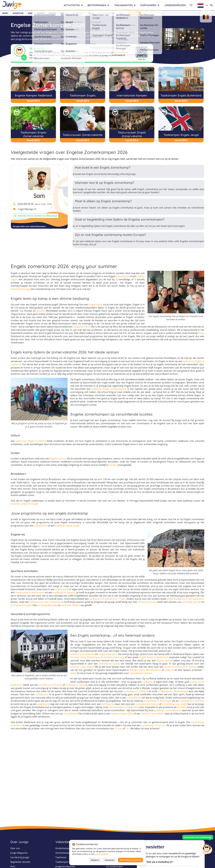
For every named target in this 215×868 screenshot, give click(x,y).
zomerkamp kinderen (147, 704)
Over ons (15, 848)
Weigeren (95, 860)
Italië (201, 333)
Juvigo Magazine (19, 853)
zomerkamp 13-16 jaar (153, 725)
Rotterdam (107, 657)
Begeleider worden (20, 862)
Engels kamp (96, 305)
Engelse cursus (58, 459)
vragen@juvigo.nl (79, 55)
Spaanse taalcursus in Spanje (180, 667)
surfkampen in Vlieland (136, 691)
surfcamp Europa (147, 602)
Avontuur (18, 13)
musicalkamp (70, 714)
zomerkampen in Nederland (124, 707)
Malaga (133, 670)
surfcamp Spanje (191, 602)
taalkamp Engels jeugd (67, 526)
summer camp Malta (152, 714)
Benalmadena (153, 670)
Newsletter (134, 13)
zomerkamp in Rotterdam (158, 701)
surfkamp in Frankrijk (51, 685)
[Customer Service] (207, 849)
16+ (127, 728)
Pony (91, 13)
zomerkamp (122, 276)
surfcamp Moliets (71, 605)
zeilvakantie (42, 694)
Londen (113, 465)
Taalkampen (62, 862)
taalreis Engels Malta (122, 714)
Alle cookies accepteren (130, 860)
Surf (30, 13)
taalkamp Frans (81, 327)
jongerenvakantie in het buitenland (185, 599)
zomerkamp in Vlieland (191, 701)
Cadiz (142, 670)
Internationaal (107, 13)
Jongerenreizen (175, 5)
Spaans (41, 13)
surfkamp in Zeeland (64, 592)
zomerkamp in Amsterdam (30, 592)
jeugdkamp (43, 704)
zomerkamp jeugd (20, 289)
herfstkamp (108, 704)
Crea (122, 13)
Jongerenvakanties (65, 866)
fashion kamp (164, 661)
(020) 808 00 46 (121, 52)
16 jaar (118, 728)
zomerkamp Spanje (109, 664)
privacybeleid (101, 854)
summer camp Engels (82, 667)
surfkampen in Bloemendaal (173, 691)
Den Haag (119, 657)
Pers (13, 866)
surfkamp (147, 682)
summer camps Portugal (24, 504)
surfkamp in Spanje (76, 685)
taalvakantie (41, 526)
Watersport (78, 13)
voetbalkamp (134, 698)
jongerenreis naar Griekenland (46, 602)
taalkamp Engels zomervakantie (109, 389)
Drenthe (182, 707)
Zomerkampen (63, 853)
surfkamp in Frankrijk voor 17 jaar (107, 599)
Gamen (64, 13)
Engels (52, 13)
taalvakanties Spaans (141, 673)
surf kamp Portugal (21, 605)
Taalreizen (61, 857)
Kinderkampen (63, 848)
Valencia (169, 670)
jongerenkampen (108, 654)
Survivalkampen (114, 866)
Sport (5, 13)
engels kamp (62, 589)
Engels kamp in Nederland (154, 657)
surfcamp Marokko (47, 605)
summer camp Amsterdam (85, 657)
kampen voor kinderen (82, 654)
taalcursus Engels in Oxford (31, 441)
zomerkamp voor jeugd (175, 704)
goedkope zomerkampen (168, 710)
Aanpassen (110, 860)
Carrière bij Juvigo (20, 857)
